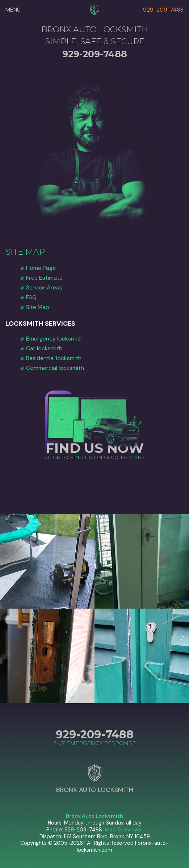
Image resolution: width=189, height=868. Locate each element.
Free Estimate (44, 278)
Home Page (41, 268)
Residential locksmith (54, 358)
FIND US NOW (95, 448)
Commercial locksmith (55, 368)
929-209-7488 (163, 10)
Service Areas (44, 287)
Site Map (38, 307)
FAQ (31, 297)
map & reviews (123, 830)
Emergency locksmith (54, 339)
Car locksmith (44, 348)
